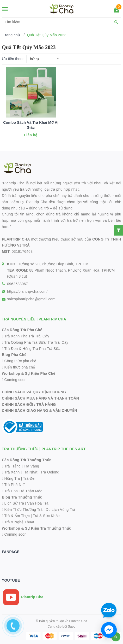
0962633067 (17, 284)
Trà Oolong (50, 472)
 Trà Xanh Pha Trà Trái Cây (26, 336)
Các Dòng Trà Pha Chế (22, 330)
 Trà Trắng (11, 466)
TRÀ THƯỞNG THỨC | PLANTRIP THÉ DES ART (44, 449)
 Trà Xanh (11, 472)
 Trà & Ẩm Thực (16, 516)
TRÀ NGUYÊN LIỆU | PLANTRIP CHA (34, 319)
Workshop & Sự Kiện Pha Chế (29, 373)
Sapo (72, 627)
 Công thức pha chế (19, 361)
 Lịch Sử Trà (13, 503)
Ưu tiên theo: (13, 59)
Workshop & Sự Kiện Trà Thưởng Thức (36, 528)
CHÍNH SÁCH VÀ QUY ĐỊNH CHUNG (34, 392)
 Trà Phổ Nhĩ (13, 485)
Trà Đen (30, 478)
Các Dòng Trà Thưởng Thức (27, 460)
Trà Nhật (30, 472)
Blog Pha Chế (14, 355)
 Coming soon (14, 380)
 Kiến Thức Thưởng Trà (22, 510)
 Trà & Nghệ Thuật (18, 522)
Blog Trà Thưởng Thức (22, 497)
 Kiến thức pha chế (18, 367)
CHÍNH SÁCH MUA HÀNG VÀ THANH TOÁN (40, 398)
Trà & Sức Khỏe (46, 516)
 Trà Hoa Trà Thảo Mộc (22, 491)
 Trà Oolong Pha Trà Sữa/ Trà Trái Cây (35, 342)
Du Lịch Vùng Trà (61, 510)
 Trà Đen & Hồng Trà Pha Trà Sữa (31, 349)
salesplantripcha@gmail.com (31, 299)
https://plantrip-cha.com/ (27, 291)
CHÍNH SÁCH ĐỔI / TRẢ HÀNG (29, 405)
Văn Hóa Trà (38, 503)
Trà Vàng (31, 466)
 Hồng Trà (11, 478)
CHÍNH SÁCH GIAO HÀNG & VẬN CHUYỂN (39, 411)
